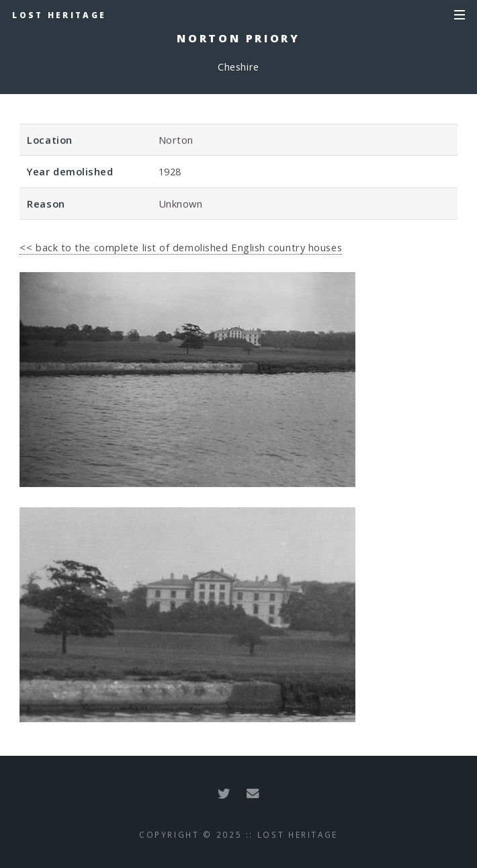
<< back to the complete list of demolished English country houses (181, 247)
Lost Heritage (59, 15)
